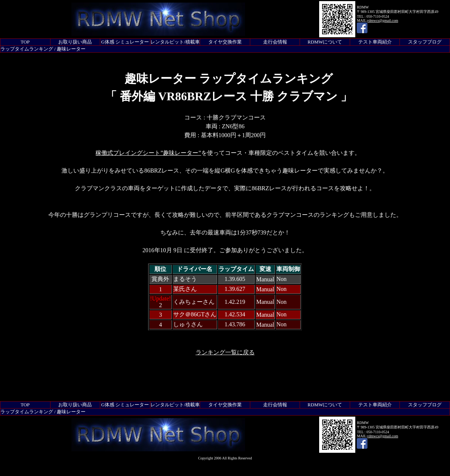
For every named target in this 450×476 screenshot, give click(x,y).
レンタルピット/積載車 (175, 42)
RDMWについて (325, 42)
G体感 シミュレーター (125, 42)
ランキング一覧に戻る (225, 352)
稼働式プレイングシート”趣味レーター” (148, 153)
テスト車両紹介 (375, 42)
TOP (25, 42)
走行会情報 (275, 42)
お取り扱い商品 (75, 42)
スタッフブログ (425, 42)
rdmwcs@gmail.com (383, 20)
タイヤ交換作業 (225, 42)
